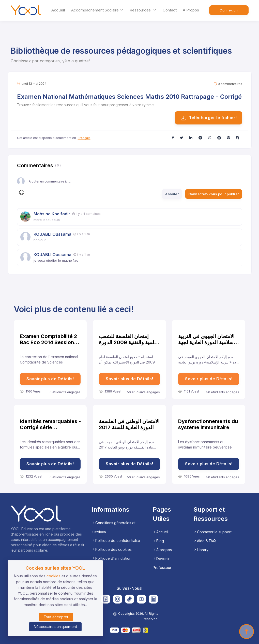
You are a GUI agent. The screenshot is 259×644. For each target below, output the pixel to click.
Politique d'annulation (112, 558)
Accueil (58, 10)
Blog (158, 541)
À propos (191, 10)
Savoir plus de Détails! (50, 379)
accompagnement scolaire (97, 10)
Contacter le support (212, 532)
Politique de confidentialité (116, 541)
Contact (170, 10)
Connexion (229, 10)
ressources (143, 10)
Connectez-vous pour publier (214, 194)
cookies (54, 576)
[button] (173, 138)
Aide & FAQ (205, 541)
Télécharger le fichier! (209, 118)
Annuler (172, 194)
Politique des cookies (112, 549)
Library (201, 550)
